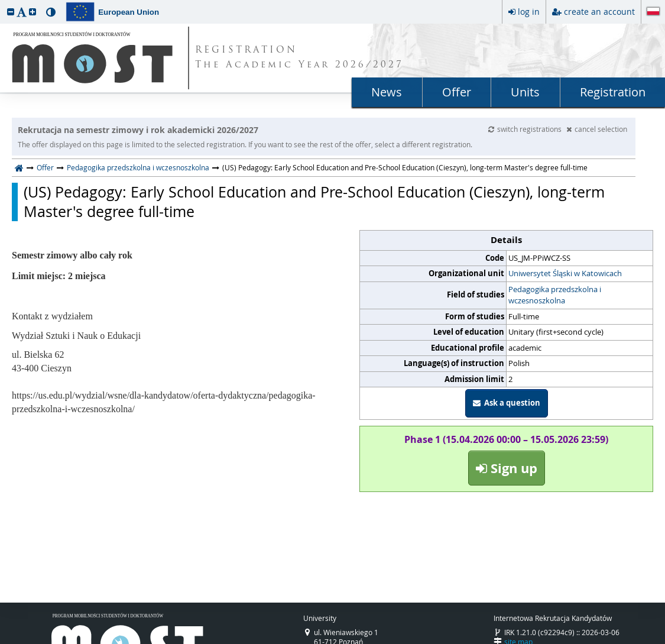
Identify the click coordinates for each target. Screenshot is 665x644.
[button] (11, 12)
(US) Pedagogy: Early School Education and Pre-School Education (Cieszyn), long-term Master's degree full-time (314, 202)
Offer (457, 92)
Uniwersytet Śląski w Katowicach (565, 273)
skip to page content (3, 3)
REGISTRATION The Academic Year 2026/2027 (299, 58)
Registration (613, 92)
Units (525, 92)
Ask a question (507, 403)
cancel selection (597, 129)
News (387, 92)
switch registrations (526, 129)
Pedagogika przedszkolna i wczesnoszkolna (138, 167)
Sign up (507, 468)
